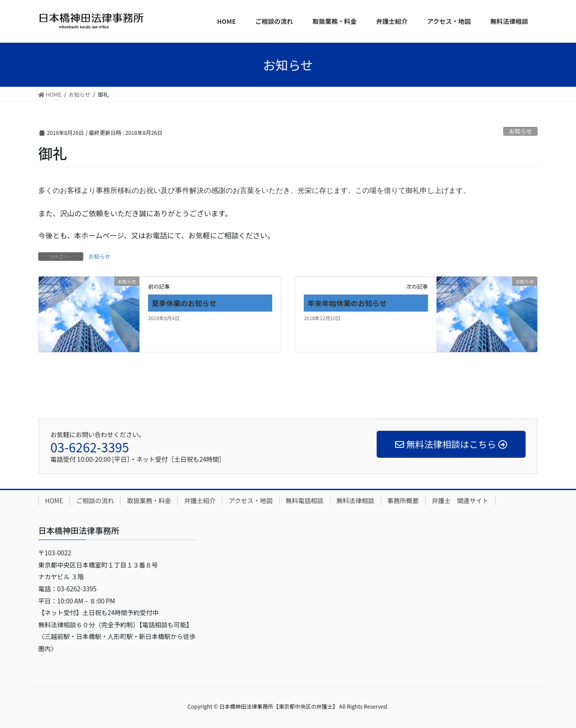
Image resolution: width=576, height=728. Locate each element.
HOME (54, 500)
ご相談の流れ (95, 500)
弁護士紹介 (200, 500)
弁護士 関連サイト (460, 500)
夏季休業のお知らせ (184, 303)
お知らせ (520, 131)
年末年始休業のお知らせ (347, 303)
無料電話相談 (305, 500)
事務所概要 (403, 500)
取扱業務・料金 (149, 500)
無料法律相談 (355, 500)
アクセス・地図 (250, 500)
